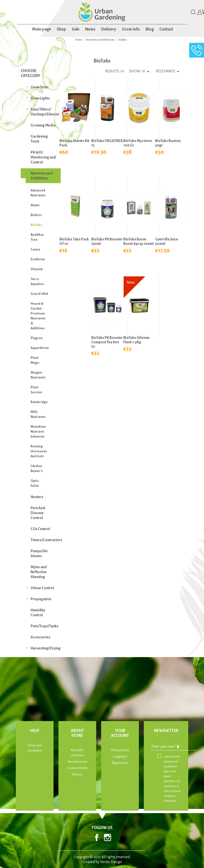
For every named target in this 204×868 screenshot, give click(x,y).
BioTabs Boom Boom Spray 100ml (139, 241)
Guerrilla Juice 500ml (167, 241)
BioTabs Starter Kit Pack (74, 143)
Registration (120, 763)
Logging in (120, 757)
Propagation (41, 599)
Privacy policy (120, 750)
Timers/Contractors (46, 540)
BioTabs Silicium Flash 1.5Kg (136, 340)
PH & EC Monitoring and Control (43, 157)
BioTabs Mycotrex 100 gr (138, 143)
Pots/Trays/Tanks (45, 626)
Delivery (109, 29)
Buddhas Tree (37, 237)
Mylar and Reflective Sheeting (39, 572)
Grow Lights (40, 98)
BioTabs (36, 225)
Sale (76, 29)
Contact (166, 29)
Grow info (131, 29)
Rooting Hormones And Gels (39, 451)
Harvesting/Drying (46, 648)
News (90, 29)
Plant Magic (35, 360)
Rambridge (39, 402)
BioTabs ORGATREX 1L (107, 143)
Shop (61, 29)
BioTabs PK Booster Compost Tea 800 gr (107, 342)
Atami (35, 205)
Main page (42, 29)
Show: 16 (137, 71)
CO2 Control (40, 529)
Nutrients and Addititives (42, 176)
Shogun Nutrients (38, 375)
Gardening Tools (39, 139)
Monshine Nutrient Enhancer (38, 432)
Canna (35, 250)
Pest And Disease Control (38, 513)
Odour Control (42, 588)
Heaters (37, 497)
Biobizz (36, 215)
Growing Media (43, 125)
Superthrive (40, 348)
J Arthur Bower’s (37, 469)
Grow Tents (40, 87)
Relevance (168, 72)
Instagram (108, 837)
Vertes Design (111, 862)
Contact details (77, 768)
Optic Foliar (35, 483)
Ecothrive (38, 259)
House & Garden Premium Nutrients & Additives (38, 316)
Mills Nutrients (38, 414)
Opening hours (77, 762)
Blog (150, 29)
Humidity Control (38, 613)
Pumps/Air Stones (39, 553)
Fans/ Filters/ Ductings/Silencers (46, 112)
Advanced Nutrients (38, 193)
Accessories (40, 637)
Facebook (97, 837)
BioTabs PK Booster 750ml (107, 241)
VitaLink (37, 269)
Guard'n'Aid (39, 294)
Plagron (37, 338)
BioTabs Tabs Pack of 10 (74, 241)
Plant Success (36, 390)
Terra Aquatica (37, 282)
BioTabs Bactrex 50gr (168, 143)
